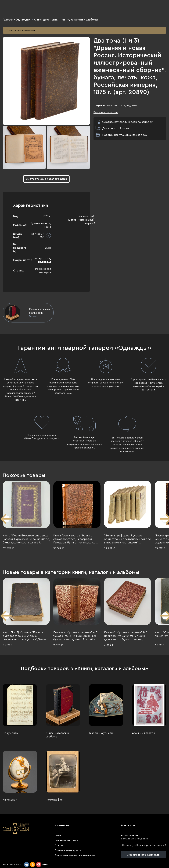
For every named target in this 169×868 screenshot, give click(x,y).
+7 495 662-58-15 (131, 836)
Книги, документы (46, 20)
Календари (10, 800)
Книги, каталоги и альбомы (80, 20)
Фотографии (54, 800)
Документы (10, 733)
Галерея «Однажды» (17, 20)
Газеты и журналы (101, 733)
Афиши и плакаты (143, 733)
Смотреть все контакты (143, 855)
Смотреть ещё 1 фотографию (46, 179)
